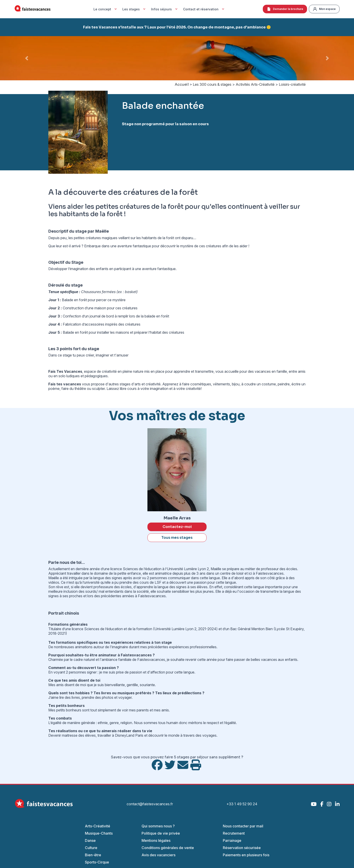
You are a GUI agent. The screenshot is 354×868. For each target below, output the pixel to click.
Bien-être (93, 855)
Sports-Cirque (97, 862)
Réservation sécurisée (242, 848)
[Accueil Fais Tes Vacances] (33, 9)
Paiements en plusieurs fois (246, 855)
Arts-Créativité (98, 826)
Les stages (134, 9)
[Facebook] (322, 804)
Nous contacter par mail (243, 826)
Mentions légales (156, 840)
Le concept (106, 9)
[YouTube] (314, 804)
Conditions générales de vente (168, 848)
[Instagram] (329, 804)
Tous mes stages (177, 538)
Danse (90, 840)
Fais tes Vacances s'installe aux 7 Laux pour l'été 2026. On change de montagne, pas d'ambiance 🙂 (177, 27)
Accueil (182, 84)
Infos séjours (165, 9)
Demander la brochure (285, 9)
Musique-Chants (99, 833)
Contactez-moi (177, 527)
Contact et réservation (204, 9)
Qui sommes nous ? (158, 826)
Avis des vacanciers (158, 855)
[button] (27, 58)
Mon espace (324, 9)
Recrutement (234, 833)
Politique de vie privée (161, 833)
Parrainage (232, 840)
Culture (91, 848)
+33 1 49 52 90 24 (242, 804)
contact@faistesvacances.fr (150, 804)
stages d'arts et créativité (140, 384)
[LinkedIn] (337, 804)
